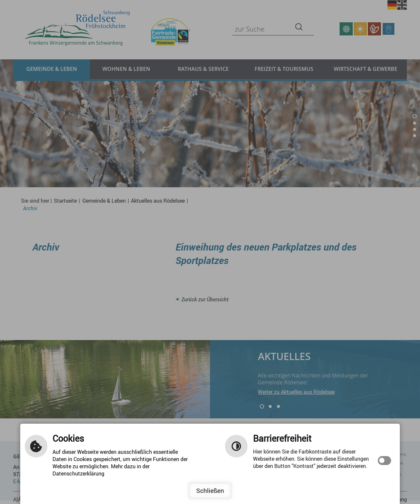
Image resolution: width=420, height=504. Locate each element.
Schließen (210, 491)
